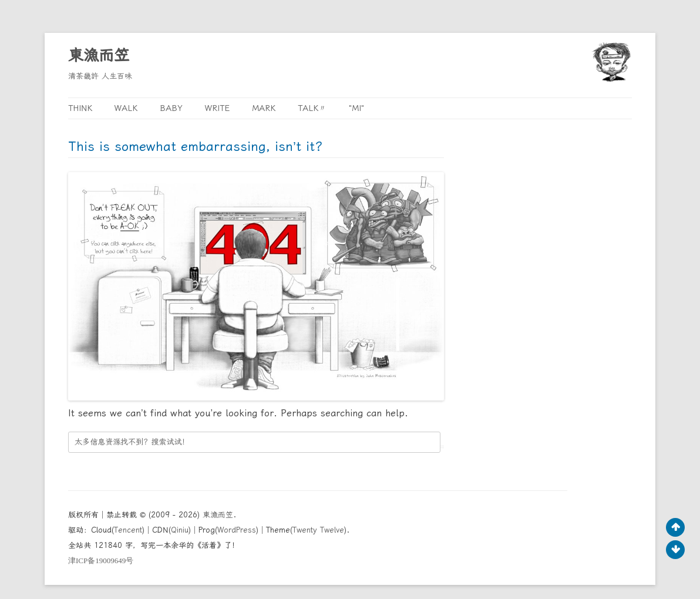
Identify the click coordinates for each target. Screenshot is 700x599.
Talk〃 (312, 108)
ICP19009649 (101, 561)
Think (80, 108)
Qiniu (180, 530)
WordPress (237, 530)
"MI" (356, 108)
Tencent (128, 530)
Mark (264, 108)
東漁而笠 (99, 55)
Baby (171, 108)
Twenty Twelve (318, 530)
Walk (126, 108)
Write (217, 108)
